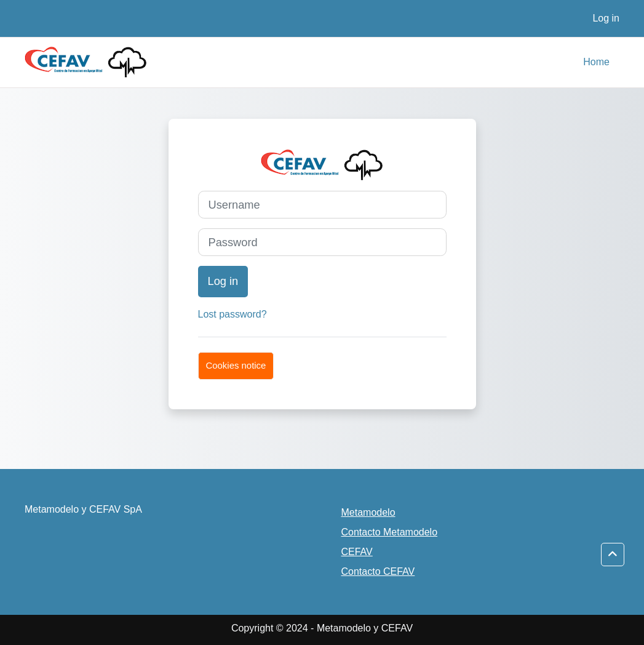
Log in (606, 18)
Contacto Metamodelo (390, 532)
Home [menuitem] (596, 62)
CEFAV (357, 552)
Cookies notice (236, 365)
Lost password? (233, 314)
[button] (613, 555)
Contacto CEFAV (378, 571)
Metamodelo (368, 512)
